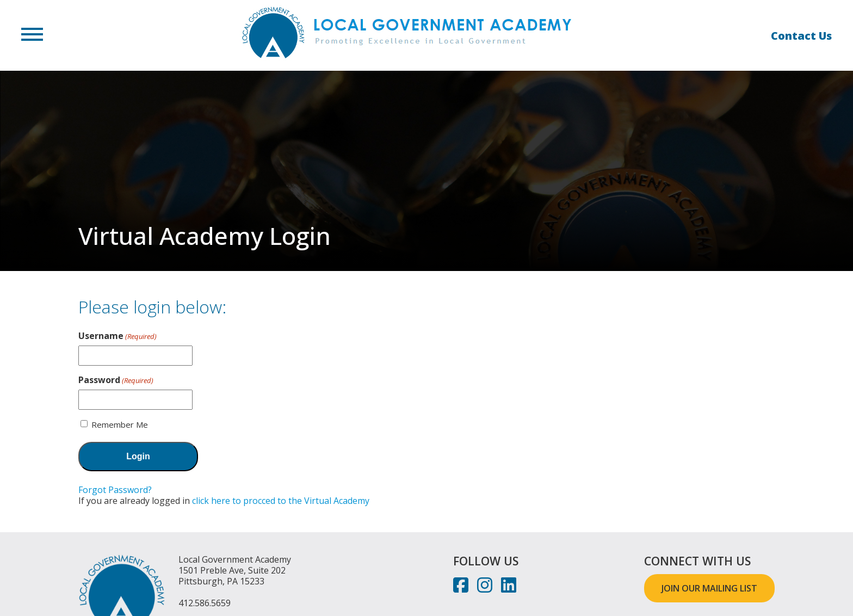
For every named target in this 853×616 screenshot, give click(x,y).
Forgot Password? (115, 490)
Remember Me (120, 425)
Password (116, 380)
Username (118, 336)
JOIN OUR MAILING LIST (709, 588)
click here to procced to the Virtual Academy (281, 501)
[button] (32, 35)
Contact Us (801, 36)
